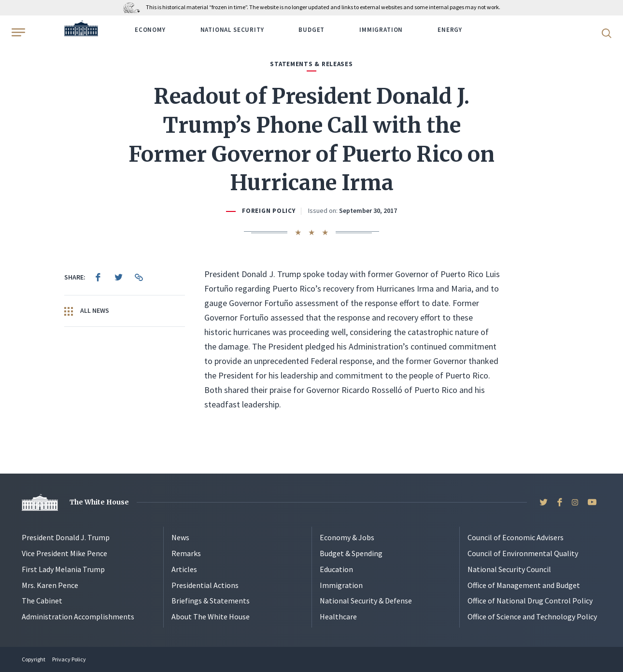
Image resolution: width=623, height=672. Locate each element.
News (180, 537)
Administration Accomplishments (78, 616)
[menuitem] (98, 277)
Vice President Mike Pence (64, 553)
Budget (311, 30)
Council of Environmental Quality (523, 553)
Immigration (381, 30)
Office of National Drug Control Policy (530, 601)
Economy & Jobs (347, 537)
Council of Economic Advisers (516, 537)
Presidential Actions (205, 585)
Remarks (186, 553)
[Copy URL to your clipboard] (139, 277)
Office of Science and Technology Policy (532, 616)
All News (87, 311)
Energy (450, 30)
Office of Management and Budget (524, 585)
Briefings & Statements (211, 601)
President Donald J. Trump (66, 537)
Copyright (34, 659)
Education (336, 569)
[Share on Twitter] (118, 277)
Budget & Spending (351, 553)
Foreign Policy (269, 211)
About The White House (211, 616)
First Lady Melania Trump (63, 569)
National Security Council (509, 569)
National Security (232, 30)
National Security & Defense (366, 601)
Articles (184, 569)
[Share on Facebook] (98, 277)
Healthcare (338, 616)
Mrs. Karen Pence (50, 585)
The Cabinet (42, 601)
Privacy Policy (69, 659)
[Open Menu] (17, 32)
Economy (150, 30)
